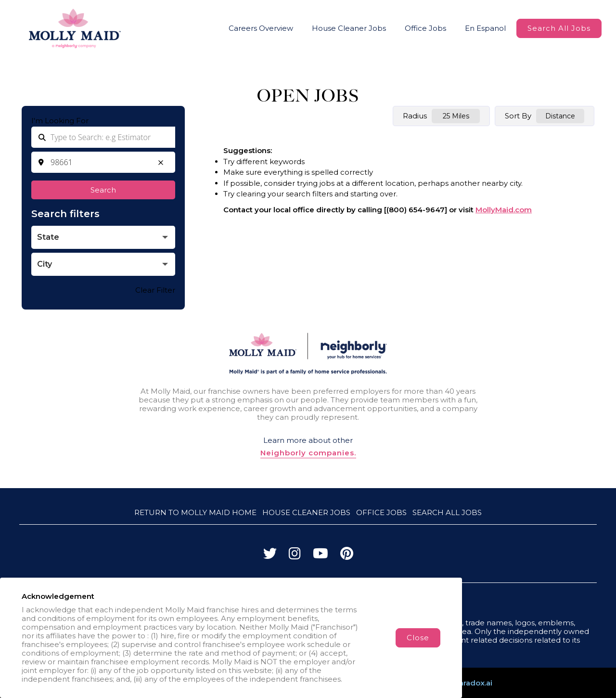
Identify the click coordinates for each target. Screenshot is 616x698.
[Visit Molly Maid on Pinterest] (347, 556)
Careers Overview (261, 28)
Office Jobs (425, 28)
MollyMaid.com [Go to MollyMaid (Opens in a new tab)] (504, 210)
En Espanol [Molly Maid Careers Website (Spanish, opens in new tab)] (485, 28)
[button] (161, 162)
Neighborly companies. (308, 453)
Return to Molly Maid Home (195, 512)
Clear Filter (155, 290)
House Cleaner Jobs (349, 28)
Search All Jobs (559, 28)
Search (103, 190)
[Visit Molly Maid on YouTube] (321, 556)
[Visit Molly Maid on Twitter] (270, 556)
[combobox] (103, 162)
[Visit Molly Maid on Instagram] (295, 556)
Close (418, 638)
